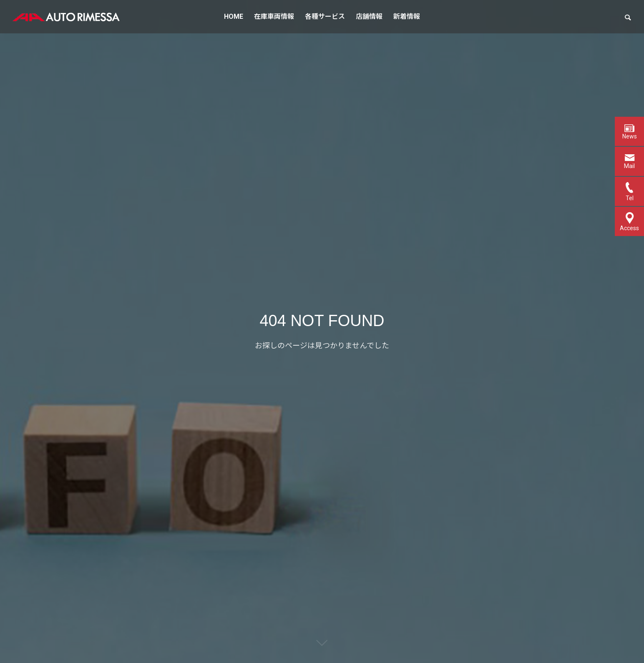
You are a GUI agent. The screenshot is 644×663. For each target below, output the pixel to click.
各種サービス (325, 16)
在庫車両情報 (274, 16)
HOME (234, 16)
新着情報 (407, 16)
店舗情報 (369, 16)
